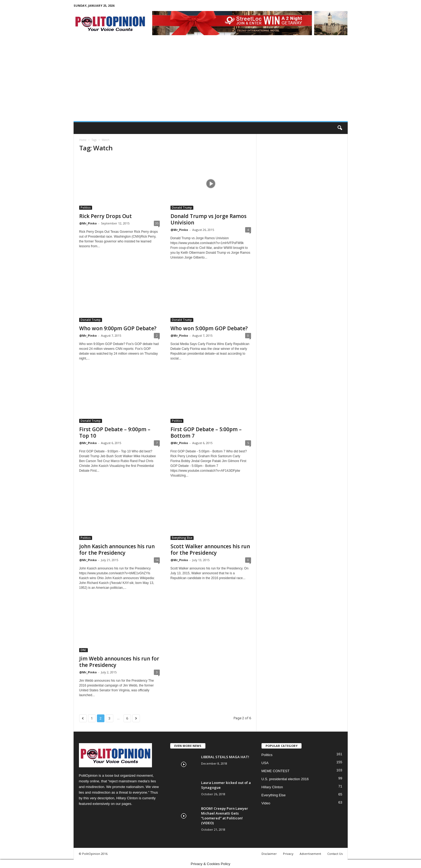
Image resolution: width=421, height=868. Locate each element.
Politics (86, 208)
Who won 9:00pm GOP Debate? (118, 328)
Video (266, 803)
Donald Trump (182, 208)
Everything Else (182, 538)
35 (157, 223)
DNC (84, 650)
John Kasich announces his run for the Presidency (117, 550)
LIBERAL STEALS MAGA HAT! (225, 757)
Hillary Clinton (272, 787)
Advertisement (310, 854)
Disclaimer (269, 854)
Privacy (288, 854)
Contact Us (335, 854)
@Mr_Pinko (88, 223)
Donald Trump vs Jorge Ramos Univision (208, 219)
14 (157, 560)
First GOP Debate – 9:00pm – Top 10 (115, 433)
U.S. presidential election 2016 (285, 779)
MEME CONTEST (276, 771)
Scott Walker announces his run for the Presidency (210, 550)
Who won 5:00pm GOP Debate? (209, 328)
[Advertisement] (211, 81)
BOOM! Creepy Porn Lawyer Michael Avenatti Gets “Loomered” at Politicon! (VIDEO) (225, 816)
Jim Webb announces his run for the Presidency (119, 662)
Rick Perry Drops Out (106, 216)
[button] (340, 128)
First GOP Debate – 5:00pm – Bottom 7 (206, 433)
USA (265, 763)
